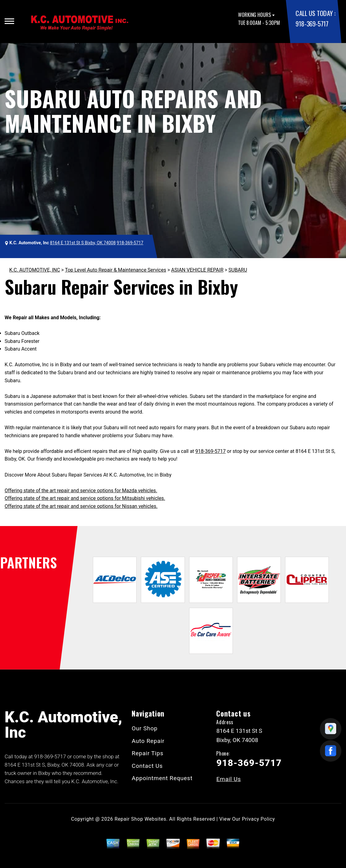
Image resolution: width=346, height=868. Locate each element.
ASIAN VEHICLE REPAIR (197, 270)
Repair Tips (147, 753)
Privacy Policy (259, 819)
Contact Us (147, 766)
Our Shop (145, 728)
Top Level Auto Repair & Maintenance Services (115, 270)
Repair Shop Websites (141, 819)
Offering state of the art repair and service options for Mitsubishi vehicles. (85, 498)
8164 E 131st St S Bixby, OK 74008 (83, 243)
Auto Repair (148, 741)
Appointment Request (162, 778)
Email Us (229, 779)
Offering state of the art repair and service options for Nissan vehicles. (81, 506)
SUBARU (238, 270)
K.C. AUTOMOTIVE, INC (35, 270)
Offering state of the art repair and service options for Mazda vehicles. (81, 491)
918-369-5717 (312, 24)
